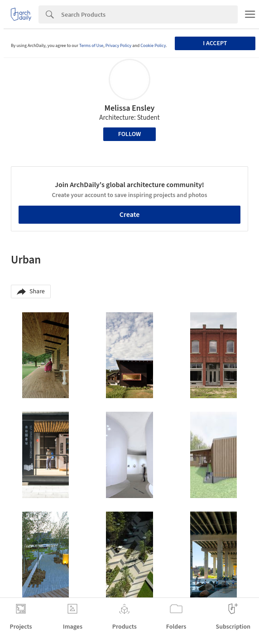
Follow (130, 134)
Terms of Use (91, 46)
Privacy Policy (119, 46)
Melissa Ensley (130, 108)
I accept (215, 43)
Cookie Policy (153, 46)
